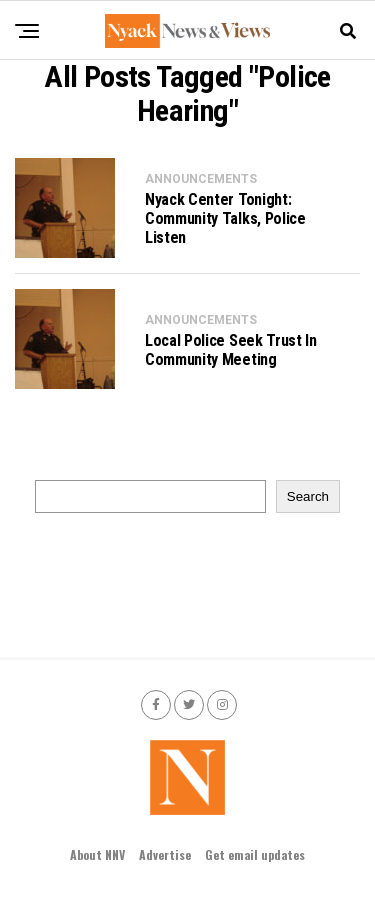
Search (308, 496)
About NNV (97, 854)
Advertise (165, 854)
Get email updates (255, 854)
